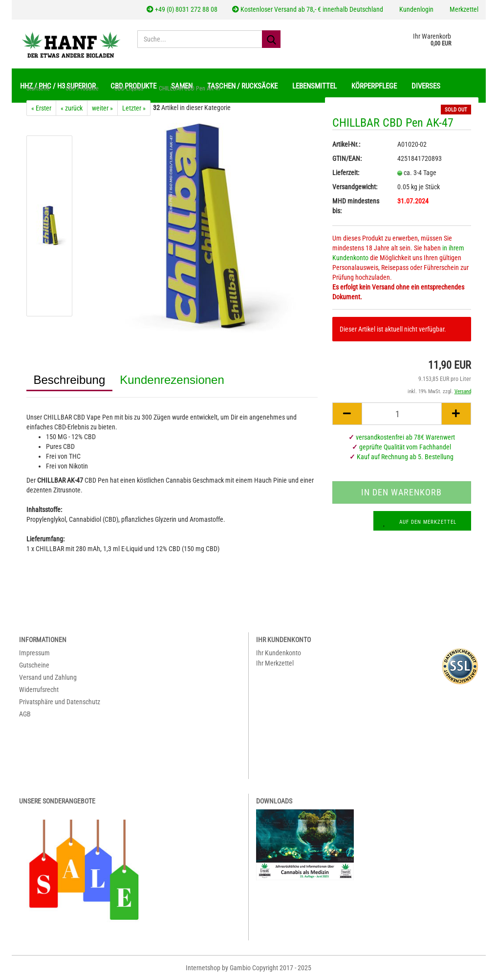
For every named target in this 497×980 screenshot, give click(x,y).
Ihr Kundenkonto (279, 653)
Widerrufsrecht (39, 690)
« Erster (41, 108)
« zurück (72, 108)
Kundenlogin (416, 9)
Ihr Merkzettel (275, 663)
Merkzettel (463, 9)
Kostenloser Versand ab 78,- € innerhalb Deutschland (308, 9)
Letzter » (134, 108)
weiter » (102, 108)
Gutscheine (34, 665)
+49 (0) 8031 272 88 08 (182, 9)
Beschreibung (70, 380)
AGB (25, 714)
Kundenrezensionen (172, 380)
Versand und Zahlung (48, 677)
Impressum (34, 653)
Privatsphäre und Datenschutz (60, 702)
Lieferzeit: (346, 173)
